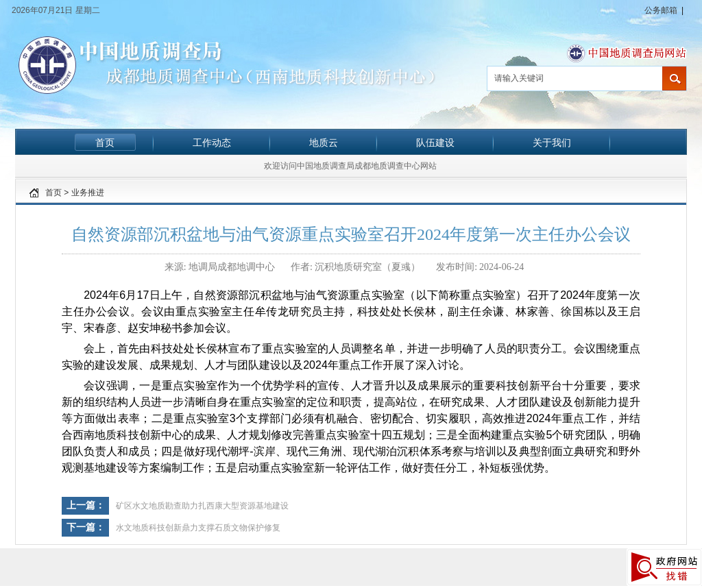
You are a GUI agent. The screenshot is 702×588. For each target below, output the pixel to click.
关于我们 (552, 143)
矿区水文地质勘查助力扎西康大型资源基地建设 (202, 506)
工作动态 (212, 143)
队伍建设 (435, 143)
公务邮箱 (661, 10)
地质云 (324, 143)
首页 (105, 143)
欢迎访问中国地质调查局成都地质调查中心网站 (350, 166)
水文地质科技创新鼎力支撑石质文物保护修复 (198, 528)
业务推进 (88, 193)
